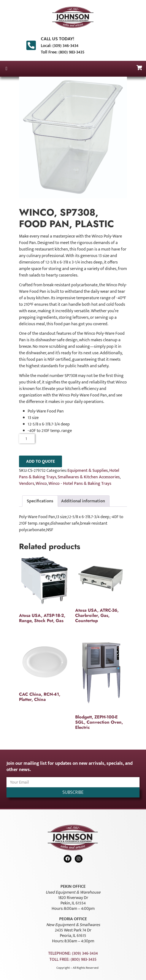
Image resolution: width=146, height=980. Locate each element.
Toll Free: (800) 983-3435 (63, 52)
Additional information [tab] (83, 501)
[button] (6, 69)
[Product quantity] (27, 439)
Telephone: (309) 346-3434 (73, 953)
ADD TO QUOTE (40, 461)
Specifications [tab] (40, 501)
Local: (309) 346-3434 (60, 46)
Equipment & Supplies (88, 471)
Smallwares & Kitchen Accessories (89, 477)
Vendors (27, 484)
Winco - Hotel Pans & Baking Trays (80, 484)
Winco (41, 484)
